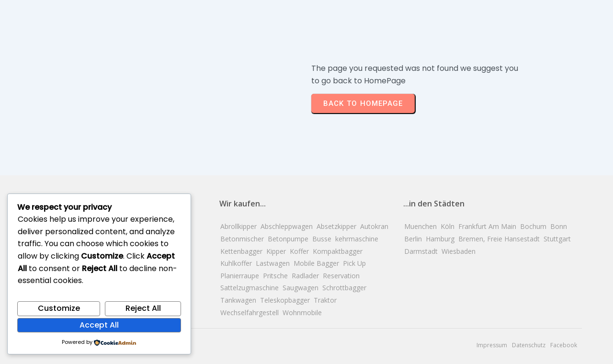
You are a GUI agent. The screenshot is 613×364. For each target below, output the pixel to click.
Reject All (143, 308)
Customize (59, 308)
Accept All (99, 325)
